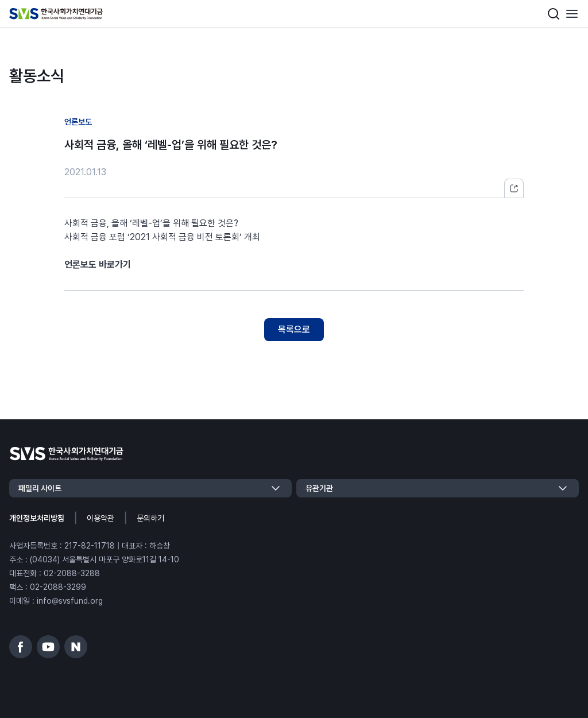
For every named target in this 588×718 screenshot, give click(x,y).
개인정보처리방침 (37, 518)
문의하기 (150, 518)
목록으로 (294, 329)
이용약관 (100, 518)
